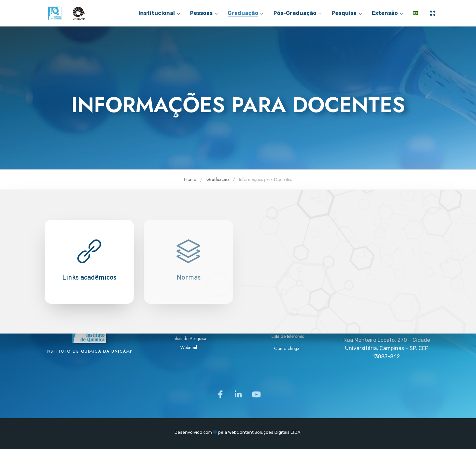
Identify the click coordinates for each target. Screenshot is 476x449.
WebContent (241, 432)
